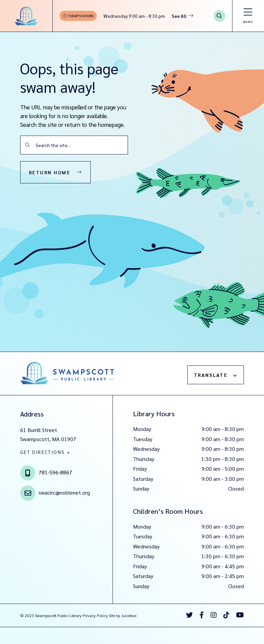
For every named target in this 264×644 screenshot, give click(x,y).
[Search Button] (219, 16)
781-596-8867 (55, 472)
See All (179, 16)
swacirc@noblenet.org (64, 492)
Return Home (50, 172)
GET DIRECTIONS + (45, 452)
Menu (248, 22)
